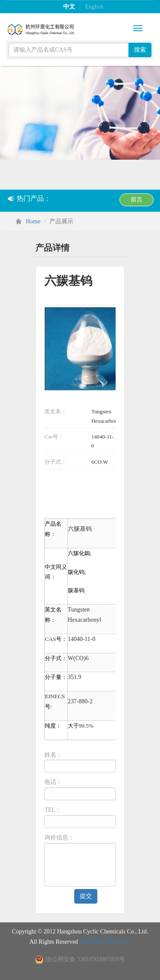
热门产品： (29, 198)
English (95, 7)
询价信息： (59, 838)
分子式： (55, 462)
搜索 (140, 50)
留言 (137, 200)
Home (33, 221)
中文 (69, 7)
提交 (86, 896)
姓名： (53, 755)
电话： (53, 782)
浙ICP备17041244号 (105, 942)
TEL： (53, 810)
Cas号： (54, 437)
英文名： (55, 412)
